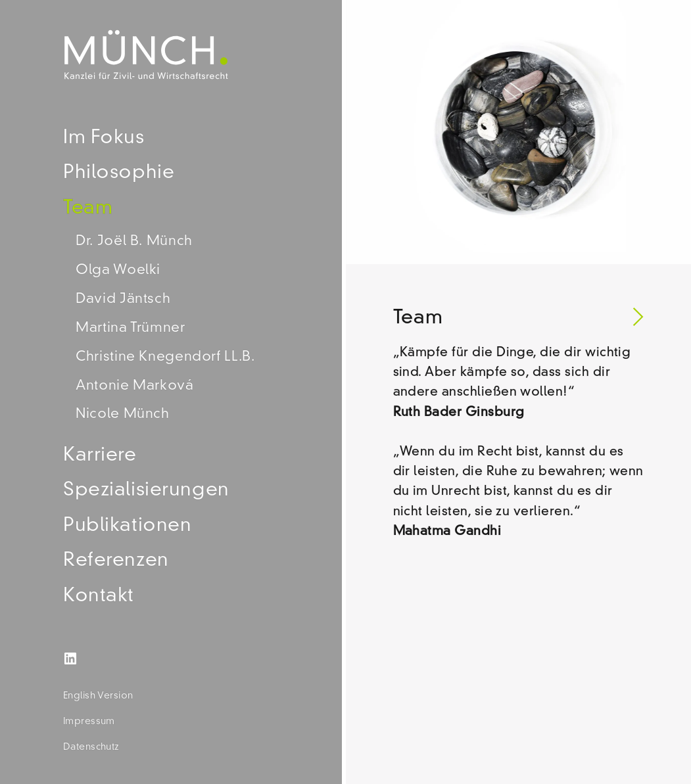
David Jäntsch (123, 299)
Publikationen (128, 526)
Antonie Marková (134, 386)
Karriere (100, 456)
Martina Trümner (130, 328)
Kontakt (99, 596)
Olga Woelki (118, 270)
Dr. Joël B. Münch (134, 242)
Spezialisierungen (146, 491)
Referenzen (116, 561)
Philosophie (119, 173)
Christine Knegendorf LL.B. (165, 357)
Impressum (89, 722)
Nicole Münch (123, 414)
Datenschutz (91, 747)
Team (88, 209)
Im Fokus (104, 138)
